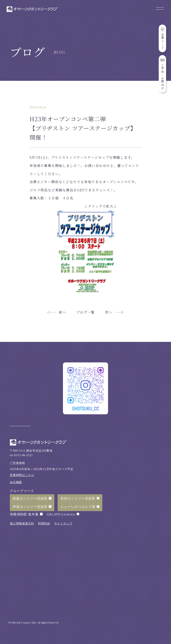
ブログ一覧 (85, 312)
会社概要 (16, 482)
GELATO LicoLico (61, 514)
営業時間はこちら (22, 475)
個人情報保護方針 (22, 523)
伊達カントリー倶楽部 (30, 507)
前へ (63, 312)
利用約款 (44, 523)
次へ (108, 312)
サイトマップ (63, 523)
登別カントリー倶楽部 (78, 498)
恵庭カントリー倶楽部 (30, 498)
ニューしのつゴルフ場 (78, 507)
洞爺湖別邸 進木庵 (24, 514)
